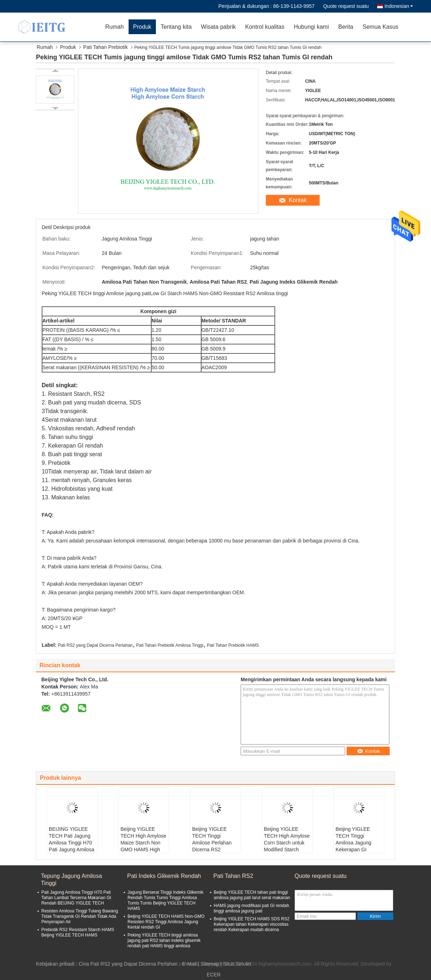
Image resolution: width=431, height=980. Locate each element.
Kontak (298, 200)
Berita (346, 27)
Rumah (115, 27)
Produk (142, 27)
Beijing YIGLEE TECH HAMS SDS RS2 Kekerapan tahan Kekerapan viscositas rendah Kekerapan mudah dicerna (252, 924)
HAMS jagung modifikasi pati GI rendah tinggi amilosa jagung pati (251, 908)
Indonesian (399, 6)
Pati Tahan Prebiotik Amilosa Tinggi (170, 645)
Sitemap (210, 964)
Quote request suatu (346, 6)
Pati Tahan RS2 (233, 876)
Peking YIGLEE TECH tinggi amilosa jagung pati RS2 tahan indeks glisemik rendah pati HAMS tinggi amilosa (164, 940)
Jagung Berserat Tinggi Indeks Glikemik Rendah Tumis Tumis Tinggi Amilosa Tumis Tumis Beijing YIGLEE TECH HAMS (165, 900)
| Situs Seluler (236, 964)
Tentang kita (176, 27)
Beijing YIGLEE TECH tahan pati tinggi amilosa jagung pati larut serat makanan (252, 895)
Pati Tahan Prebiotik (106, 47)
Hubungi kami (311, 27)
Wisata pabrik (219, 27)
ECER (214, 975)
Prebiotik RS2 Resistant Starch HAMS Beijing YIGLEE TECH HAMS (78, 932)
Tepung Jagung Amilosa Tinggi (71, 880)
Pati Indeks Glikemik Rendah (164, 876)
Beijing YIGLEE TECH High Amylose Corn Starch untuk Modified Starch (287, 839)
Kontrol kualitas (265, 27)
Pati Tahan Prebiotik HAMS (233, 645)
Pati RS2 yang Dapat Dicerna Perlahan (95, 645)
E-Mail (189, 964)
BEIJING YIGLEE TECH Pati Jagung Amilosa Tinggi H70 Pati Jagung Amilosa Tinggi (72, 843)
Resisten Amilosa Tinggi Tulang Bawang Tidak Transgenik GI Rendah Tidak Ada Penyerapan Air (80, 916)
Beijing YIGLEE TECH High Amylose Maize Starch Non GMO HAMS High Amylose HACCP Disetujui (143, 846)
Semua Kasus (381, 27)
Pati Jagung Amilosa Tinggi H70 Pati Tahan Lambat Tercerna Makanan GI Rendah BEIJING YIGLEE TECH (76, 898)
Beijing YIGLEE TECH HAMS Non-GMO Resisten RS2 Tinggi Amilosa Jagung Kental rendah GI (166, 922)
